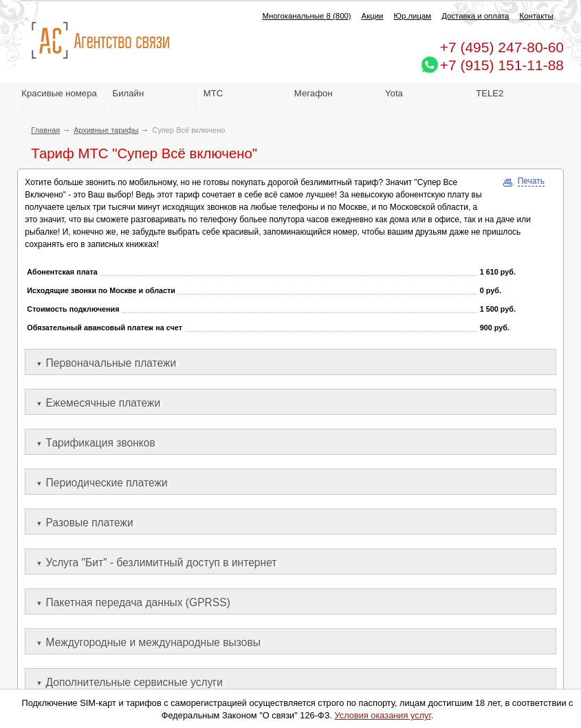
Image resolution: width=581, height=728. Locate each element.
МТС (213, 93)
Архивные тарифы (106, 130)
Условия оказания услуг (383, 715)
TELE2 (490, 93)
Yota (394, 93)
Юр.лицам (412, 16)
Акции (373, 16)
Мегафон (314, 93)
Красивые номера (60, 93)
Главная (45, 130)
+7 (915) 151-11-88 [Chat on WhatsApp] (502, 65)
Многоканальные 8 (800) (306, 16)
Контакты (536, 16)
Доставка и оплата (475, 16)
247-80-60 (502, 47)
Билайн (129, 93)
